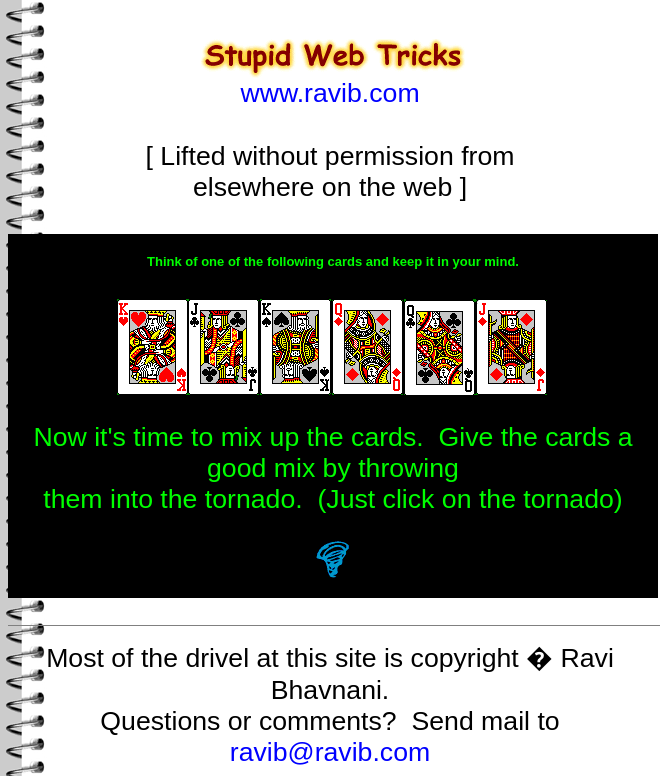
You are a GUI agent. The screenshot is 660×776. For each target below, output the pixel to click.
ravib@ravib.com (330, 752)
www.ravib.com (329, 93)
